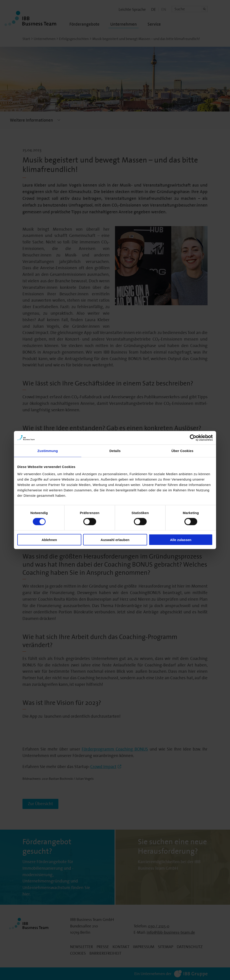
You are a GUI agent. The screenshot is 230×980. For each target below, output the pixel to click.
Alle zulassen (181, 540)
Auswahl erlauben (115, 540)
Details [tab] (115, 451)
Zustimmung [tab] (48, 451)
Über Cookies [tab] (182, 451)
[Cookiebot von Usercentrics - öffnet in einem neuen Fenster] (193, 438)
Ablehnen (49, 540)
